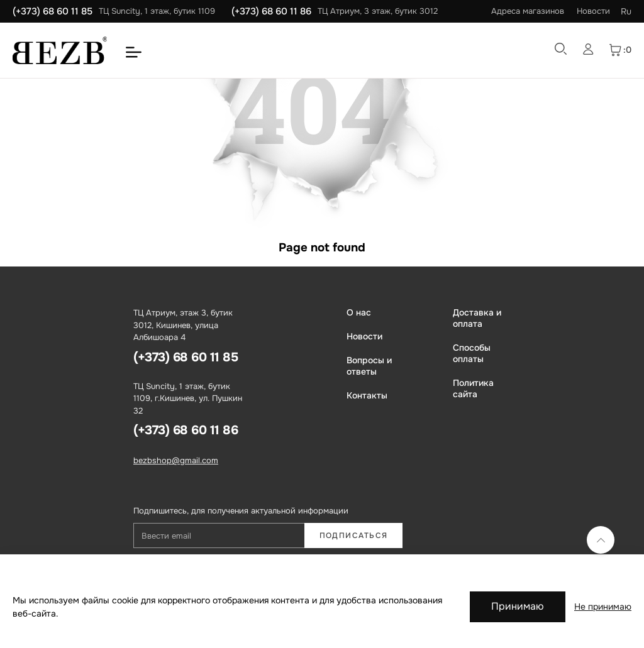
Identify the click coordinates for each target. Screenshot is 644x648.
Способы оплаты (472, 353)
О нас (359, 312)
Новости (593, 11)
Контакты (367, 395)
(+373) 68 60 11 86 (271, 11)
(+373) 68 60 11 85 (53, 11)
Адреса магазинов (528, 11)
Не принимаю (603, 607)
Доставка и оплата (477, 318)
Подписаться (354, 535)
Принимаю (518, 606)
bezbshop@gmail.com (176, 460)
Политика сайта (473, 388)
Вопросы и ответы (369, 366)
